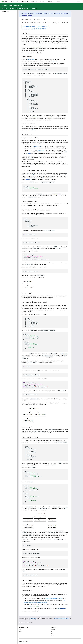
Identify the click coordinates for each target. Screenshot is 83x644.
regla (33, 175)
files (41, 150)
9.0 (33, 29)
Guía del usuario (34, 2)
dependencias (29, 179)
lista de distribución (57, 14)
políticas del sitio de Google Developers (61, 618)
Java (64, 601)
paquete (49, 117)
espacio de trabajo (32, 130)
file (37, 146)
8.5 (37, 29)
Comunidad (59, 2)
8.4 (39, 29)
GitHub (79, 2)
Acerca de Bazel (15, 2)
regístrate (30, 15)
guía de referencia (62, 608)
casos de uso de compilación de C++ (54, 598)
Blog (20, 630)
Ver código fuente (44, 26)
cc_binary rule (56, 194)
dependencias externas (34, 606)
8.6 (35, 29)
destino (35, 117)
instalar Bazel (31, 60)
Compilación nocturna (26, 29)
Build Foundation (25, 14)
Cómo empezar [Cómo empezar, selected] (24, 2)
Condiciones (21, 641)
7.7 (45, 29)
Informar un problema (29, 26)
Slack (52, 634)
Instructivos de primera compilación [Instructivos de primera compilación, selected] (19, 8)
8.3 (41, 29)
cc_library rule (64, 354)
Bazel (23, 19)
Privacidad (27, 641)
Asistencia (53, 630)
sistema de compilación (36, 47)
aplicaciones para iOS (42, 602)
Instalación (4, 8)
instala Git (55, 61)
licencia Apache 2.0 (33, 618)
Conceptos (34, 8)
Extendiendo (51, 2)
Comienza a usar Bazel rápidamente (12, 6)
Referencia (43, 2)
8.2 (43, 29)
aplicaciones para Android (30, 602)
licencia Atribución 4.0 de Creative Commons (56, 617)
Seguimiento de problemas (57, 632)
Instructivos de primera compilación (40, 19)
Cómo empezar (28, 19)
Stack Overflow (54, 636)
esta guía (39, 165)
